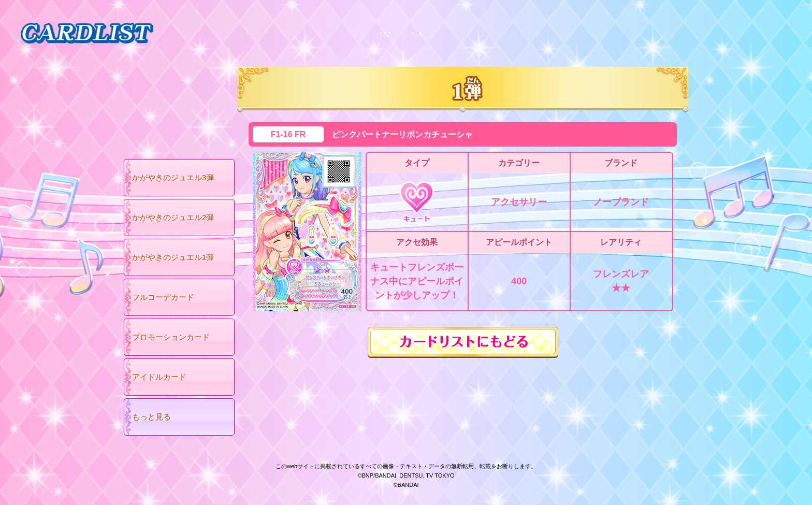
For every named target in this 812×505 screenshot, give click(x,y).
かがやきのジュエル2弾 (173, 217)
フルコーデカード (163, 297)
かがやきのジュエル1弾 (173, 257)
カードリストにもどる (463, 342)
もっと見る (151, 417)
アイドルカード (159, 377)
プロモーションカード (171, 337)
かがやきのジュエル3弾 (173, 177)
